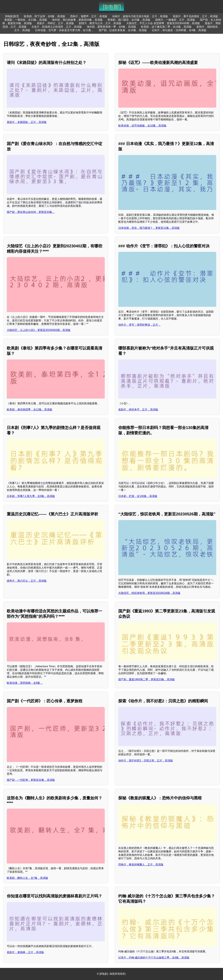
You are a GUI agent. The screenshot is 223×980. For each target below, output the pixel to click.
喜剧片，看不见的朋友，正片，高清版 (195, 16)
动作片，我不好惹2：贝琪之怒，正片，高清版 (146, 761)
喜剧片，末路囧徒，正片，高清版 (27, 122)
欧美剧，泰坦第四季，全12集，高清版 (29, 410)
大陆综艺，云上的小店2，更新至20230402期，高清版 (39, 330)
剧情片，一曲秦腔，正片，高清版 (175, 20)
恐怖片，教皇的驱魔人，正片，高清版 (141, 865)
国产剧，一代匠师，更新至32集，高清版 (31, 780)
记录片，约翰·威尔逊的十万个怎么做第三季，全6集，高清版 (154, 958)
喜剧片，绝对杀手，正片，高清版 (138, 410)
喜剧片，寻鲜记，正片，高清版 (55, 23)
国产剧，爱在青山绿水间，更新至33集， (31, 212)
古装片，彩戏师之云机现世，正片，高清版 (57, 27)
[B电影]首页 (12, 16)
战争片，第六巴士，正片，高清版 (27, 581)
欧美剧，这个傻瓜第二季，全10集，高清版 (166, 27)
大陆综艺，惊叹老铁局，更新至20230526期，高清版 (149, 593)
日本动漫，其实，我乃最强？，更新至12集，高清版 (149, 228)
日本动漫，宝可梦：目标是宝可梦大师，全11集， (64, 30)
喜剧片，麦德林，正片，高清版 (25, 952)
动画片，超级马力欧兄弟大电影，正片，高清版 (140, 16)
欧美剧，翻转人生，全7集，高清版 (27, 878)
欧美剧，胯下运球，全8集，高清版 (44, 16)
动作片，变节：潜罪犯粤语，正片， (139, 325)
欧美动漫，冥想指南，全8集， (25, 683)
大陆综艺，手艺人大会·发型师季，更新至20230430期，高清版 (163, 23)
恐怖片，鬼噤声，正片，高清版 (89, 16)
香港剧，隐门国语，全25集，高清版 (129, 20)
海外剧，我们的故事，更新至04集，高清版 (77, 20)
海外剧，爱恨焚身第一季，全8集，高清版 (111, 27)
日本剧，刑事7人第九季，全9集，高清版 (31, 496)
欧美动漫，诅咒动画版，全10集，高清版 (142, 126)
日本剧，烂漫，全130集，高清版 (138, 496)
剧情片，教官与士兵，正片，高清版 (100, 23)
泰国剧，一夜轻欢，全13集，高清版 (26, 20)
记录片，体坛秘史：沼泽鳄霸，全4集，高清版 (179, 30)
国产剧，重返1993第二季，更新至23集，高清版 (147, 679)
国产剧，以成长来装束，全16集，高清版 (123, 30)
